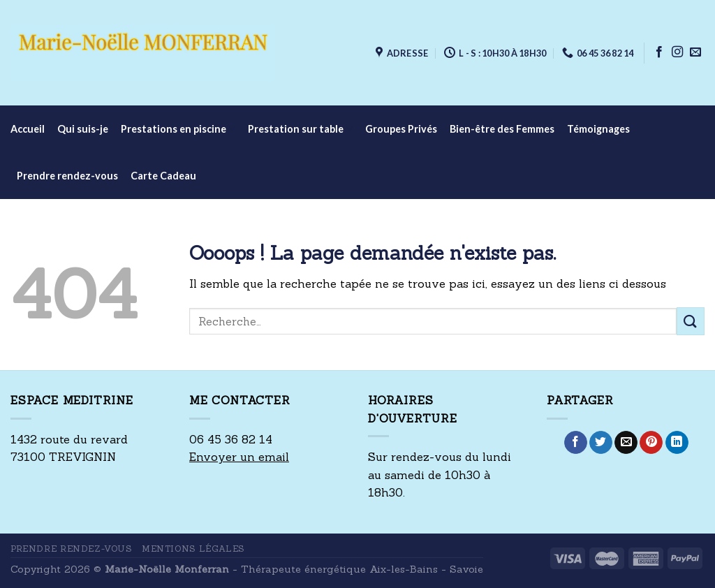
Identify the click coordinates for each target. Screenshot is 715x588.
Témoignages (598, 129)
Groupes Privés (401, 129)
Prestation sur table (300, 129)
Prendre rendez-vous (67, 176)
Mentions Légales (193, 549)
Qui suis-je (83, 129)
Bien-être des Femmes (502, 129)
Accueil (28, 129)
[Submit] (691, 321)
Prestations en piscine (178, 129)
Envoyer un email (239, 457)
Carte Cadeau (163, 176)
